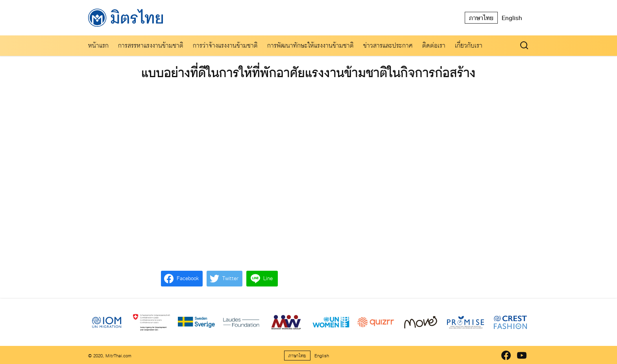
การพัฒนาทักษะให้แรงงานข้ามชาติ (310, 45)
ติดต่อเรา (434, 45)
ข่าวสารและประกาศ (388, 45)
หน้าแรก (98, 45)
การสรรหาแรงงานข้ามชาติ (151, 45)
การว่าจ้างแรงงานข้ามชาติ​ (225, 45)
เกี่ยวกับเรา (469, 45)
